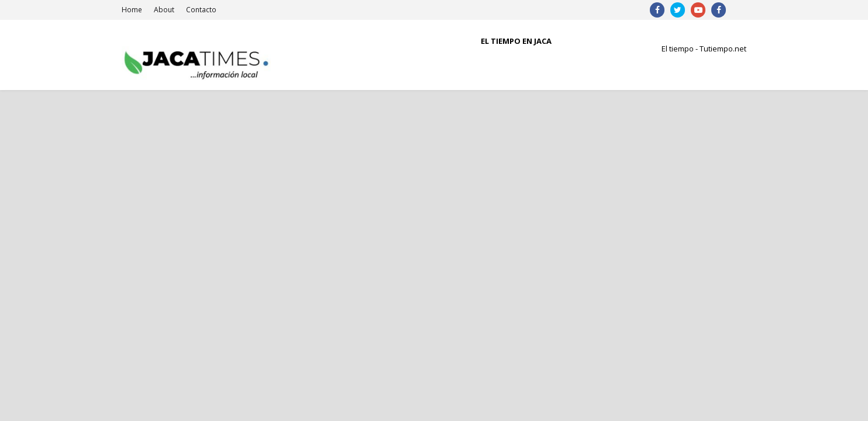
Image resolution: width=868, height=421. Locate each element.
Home (132, 10)
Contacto (201, 10)
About (164, 10)
